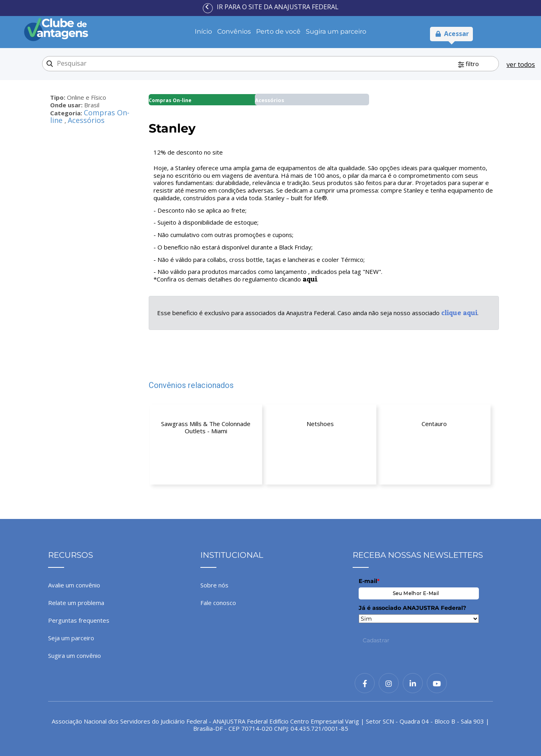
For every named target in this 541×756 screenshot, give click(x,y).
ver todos (521, 64)
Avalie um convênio (74, 585)
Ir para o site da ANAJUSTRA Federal (278, 7)
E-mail (369, 581)
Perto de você (278, 31)
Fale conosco (218, 603)
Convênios (234, 31)
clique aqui (459, 313)
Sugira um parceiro (336, 31)
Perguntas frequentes (79, 620)
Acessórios (86, 120)
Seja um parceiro (71, 638)
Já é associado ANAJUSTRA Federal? (412, 608)
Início (203, 31)
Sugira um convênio (75, 655)
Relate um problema (76, 603)
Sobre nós (214, 585)
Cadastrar (376, 640)
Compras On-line (170, 100)
